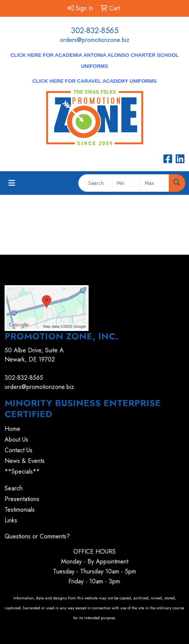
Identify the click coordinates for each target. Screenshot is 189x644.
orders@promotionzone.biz (95, 40)
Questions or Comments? (37, 536)
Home (12, 429)
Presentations (22, 499)
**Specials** (22, 471)
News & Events (25, 461)
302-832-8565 (95, 31)
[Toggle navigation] (12, 183)
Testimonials (20, 510)
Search (14, 488)
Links (11, 520)
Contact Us (19, 450)
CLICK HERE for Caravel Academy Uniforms (94, 81)
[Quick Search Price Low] (127, 183)
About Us (16, 439)
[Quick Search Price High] (155, 183)
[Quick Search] (95, 183)
